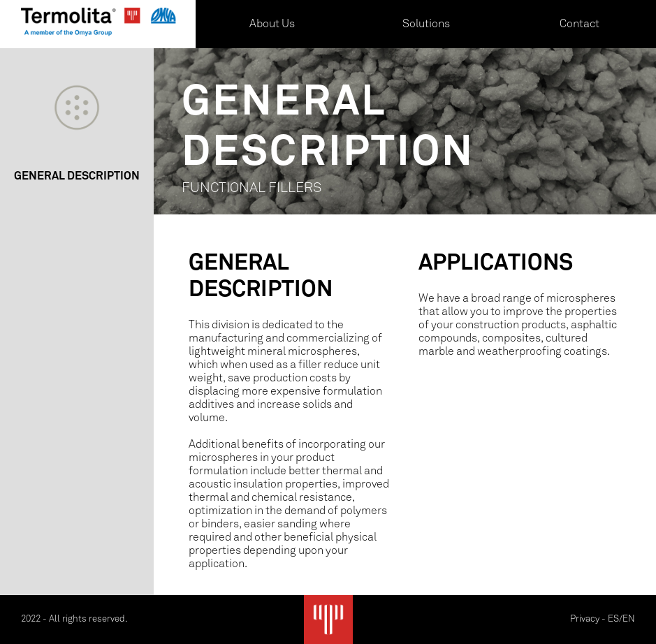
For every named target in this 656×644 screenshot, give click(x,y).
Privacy (585, 619)
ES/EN (621, 619)
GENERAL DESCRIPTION (77, 177)
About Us (272, 24)
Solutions (426, 24)
